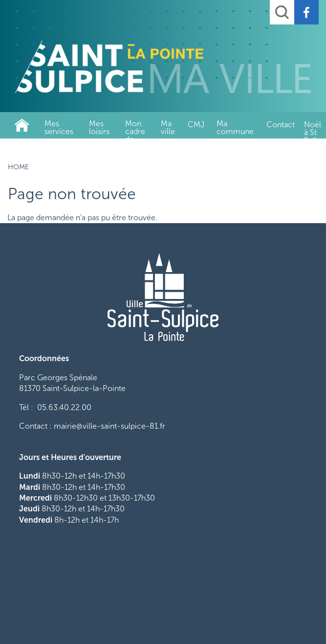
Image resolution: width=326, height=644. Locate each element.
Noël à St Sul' (313, 129)
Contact (281, 125)
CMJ (196, 125)
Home (22, 125)
